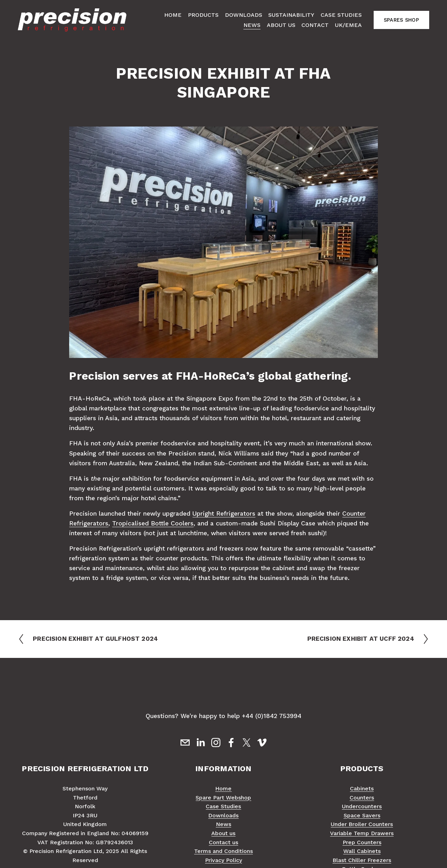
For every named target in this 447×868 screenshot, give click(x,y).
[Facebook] (231, 743)
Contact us (223, 842)
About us (223, 833)
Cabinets (362, 788)
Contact (315, 25)
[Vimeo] (262, 743)
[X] (247, 743)
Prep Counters (362, 842)
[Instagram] (216, 743)
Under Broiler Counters (362, 824)
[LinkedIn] (200, 743)
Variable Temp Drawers (362, 833)
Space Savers (362, 815)
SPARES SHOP (401, 20)
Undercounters (362, 806)
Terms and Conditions (223, 851)
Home (173, 15)
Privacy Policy (223, 860)
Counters (362, 798)
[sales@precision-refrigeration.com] (185, 743)
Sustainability (291, 15)
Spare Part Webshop (223, 798)
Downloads (244, 15)
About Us (281, 25)
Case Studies (341, 15)
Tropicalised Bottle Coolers (153, 523)
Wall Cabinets (362, 851)
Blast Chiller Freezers (362, 860)
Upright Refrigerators (224, 514)
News (252, 25)
